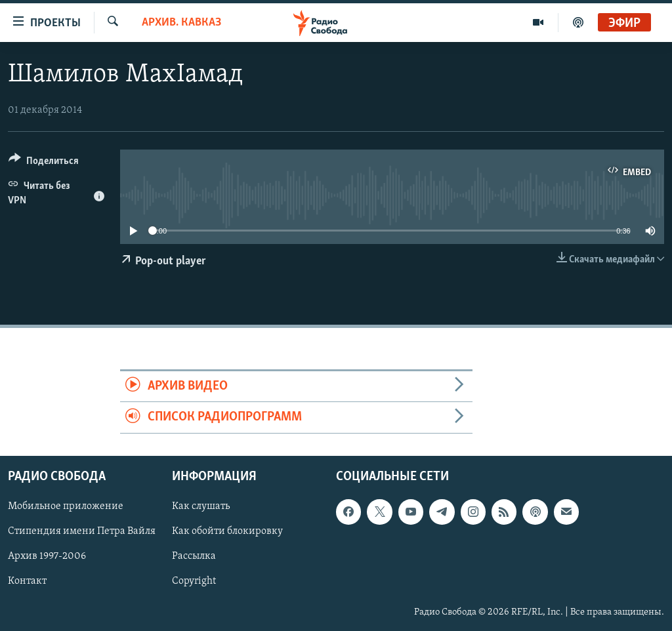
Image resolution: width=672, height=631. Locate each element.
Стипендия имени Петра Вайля (82, 531)
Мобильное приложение (66, 506)
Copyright (194, 581)
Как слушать (201, 506)
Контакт (27, 581)
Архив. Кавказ (181, 23)
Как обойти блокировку (227, 531)
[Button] (44, 163)
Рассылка (194, 556)
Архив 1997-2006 (47, 556)
